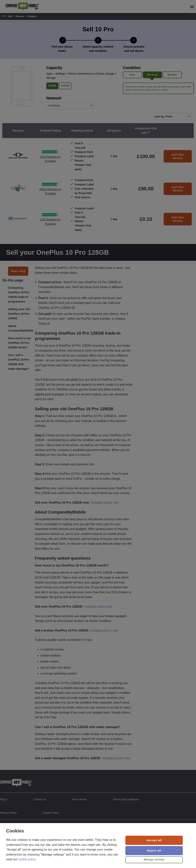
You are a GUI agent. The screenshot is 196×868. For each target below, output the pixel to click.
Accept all (154, 840)
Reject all (154, 851)
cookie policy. (27, 859)
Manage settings (154, 860)
